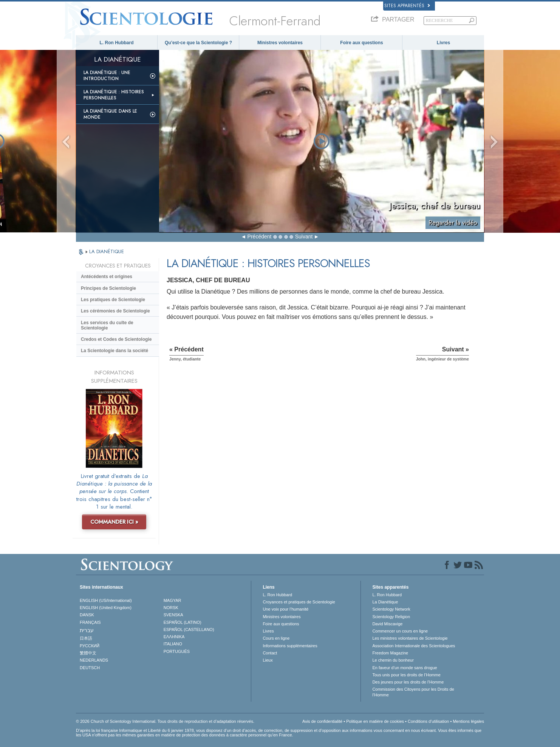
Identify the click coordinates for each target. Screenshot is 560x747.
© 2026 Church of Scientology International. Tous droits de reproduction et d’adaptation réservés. (165, 721)
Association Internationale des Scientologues (414, 646)
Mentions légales (468, 721)
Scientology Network (391, 609)
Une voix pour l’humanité (285, 609)
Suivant (304, 237)
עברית (87, 630)
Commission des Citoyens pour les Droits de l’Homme (413, 692)
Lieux (268, 660)
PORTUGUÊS (177, 651)
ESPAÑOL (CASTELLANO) (189, 629)
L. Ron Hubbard (117, 43)
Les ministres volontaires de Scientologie (410, 638)
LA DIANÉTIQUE (107, 251)
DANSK (87, 615)
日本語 (86, 638)
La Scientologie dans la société (114, 351)
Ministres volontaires (280, 43)
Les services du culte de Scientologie (107, 325)
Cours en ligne (276, 638)
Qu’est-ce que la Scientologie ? (198, 43)
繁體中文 (88, 653)
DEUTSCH (90, 668)
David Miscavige (387, 624)
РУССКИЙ (90, 646)
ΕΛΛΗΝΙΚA (174, 637)
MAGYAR (172, 600)
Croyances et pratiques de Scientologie (299, 602)
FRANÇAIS (90, 622)
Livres (443, 43)
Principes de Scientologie (108, 288)
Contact (270, 653)
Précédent (260, 237)
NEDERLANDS (94, 660)
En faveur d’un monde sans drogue (405, 668)
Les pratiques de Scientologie (113, 300)
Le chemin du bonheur (393, 660)
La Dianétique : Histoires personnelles (114, 95)
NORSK (171, 608)
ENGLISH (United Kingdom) (106, 608)
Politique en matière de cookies (375, 721)
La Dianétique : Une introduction (107, 76)
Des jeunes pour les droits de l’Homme (408, 682)
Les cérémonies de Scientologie (115, 311)
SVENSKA (173, 615)
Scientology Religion (391, 617)
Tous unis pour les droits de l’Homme (406, 675)
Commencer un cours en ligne (400, 631)
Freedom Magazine (390, 653)
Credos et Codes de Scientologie (116, 339)
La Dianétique (385, 602)
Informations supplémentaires (290, 646)
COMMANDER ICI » (114, 522)
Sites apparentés (407, 6)
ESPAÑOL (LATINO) (183, 622)
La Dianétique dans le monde (110, 114)
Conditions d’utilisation (428, 721)
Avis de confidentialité (322, 721)
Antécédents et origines (107, 277)
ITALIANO (173, 644)
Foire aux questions (361, 43)
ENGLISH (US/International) (106, 600)
